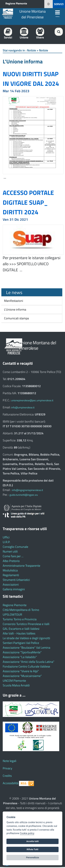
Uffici (6, 537)
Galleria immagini (14, 589)
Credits (7, 776)
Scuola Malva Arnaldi (16, 685)
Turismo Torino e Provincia (20, 619)
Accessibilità (11, 783)
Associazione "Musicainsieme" (22, 676)
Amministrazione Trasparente (21, 566)
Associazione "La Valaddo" (20, 657)
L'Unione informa (15, 309)
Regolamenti (11, 575)
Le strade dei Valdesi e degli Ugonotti (26, 638)
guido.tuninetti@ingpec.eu (24, 495)
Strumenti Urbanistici (16, 580)
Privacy (7, 768)
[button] (49, 4)
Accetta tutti (32, 841)
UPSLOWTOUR (12, 614)
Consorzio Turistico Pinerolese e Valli (26, 624)
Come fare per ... (13, 556)
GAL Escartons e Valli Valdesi (21, 629)
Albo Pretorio (11, 561)
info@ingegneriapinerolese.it (27, 490)
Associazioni (11, 584)
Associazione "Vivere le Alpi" (21, 671)
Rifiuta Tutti (32, 849)
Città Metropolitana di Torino (21, 610)
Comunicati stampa (16, 318)
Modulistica (10, 570)
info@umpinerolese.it (23, 407)
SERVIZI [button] (59, 4)
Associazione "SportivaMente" (22, 652)
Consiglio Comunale (15, 547)
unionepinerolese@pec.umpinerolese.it (32, 400)
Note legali (10, 761)
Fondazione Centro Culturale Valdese (26, 666)
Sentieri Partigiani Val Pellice (21, 643)
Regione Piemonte (16, 3)
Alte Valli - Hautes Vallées (19, 633)
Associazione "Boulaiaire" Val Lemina (26, 648)
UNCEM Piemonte (14, 681)
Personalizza (33, 857)
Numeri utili (10, 551)
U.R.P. (7, 542)
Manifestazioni (13, 301)
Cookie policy (27, 833)
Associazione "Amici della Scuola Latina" (29, 662)
